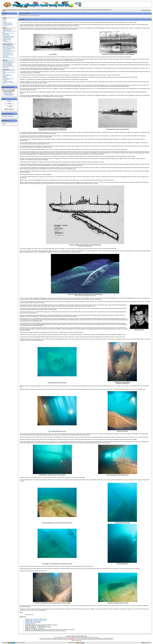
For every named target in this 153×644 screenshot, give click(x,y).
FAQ (4, 21)
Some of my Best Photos (8, 25)
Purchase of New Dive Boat (8, 53)
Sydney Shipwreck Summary (9, 36)
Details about (8, 93)
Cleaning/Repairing (9, 94)
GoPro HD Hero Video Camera (9, 51)
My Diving (5, 20)
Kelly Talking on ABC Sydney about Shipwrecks (8, 34)
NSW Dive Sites (42, 10)
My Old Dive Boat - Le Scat (8, 55)
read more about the (98, 182)
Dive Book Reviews (7, 79)
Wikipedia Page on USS (33, 621)
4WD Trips (101, 10)
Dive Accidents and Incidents (77, 10)
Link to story (47, 626)
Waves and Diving (6, 75)
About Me (5, 19)
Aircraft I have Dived (7, 40)
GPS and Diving (6, 57)
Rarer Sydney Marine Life (8, 61)
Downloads (5, 22)
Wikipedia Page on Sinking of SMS (36, 619)
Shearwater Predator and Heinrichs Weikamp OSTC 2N (8, 46)
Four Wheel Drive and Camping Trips (8, 116)
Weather (108, 10)
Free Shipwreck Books (7, 42)
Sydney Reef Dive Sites (20, 10)
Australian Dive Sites (52, 10)
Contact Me (10, 10)
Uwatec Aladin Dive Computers (9, 47)
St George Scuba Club (7, 24)
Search (4, 11)
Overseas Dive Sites (64, 10)
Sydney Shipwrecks (32, 10)
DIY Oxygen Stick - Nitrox (8, 50)
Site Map (5, 80)
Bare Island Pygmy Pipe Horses (9, 62)
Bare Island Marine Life (7, 65)
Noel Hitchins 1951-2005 (8, 81)
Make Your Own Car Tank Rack (9, 58)
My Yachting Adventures (92, 10)
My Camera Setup (6, 52)
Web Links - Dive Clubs (7, 23)
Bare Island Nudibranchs (8, 64)
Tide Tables (5, 78)
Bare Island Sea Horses (8, 63)
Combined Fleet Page (30, 624)
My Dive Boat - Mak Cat (8, 54)
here (13, 110)
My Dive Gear (6, 56)
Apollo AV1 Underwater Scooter (9, 48)
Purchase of (8, 92)
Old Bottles (5, 41)
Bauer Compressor (7, 49)
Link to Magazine (40, 628)
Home (4, 10)
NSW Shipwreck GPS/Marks (8, 37)
